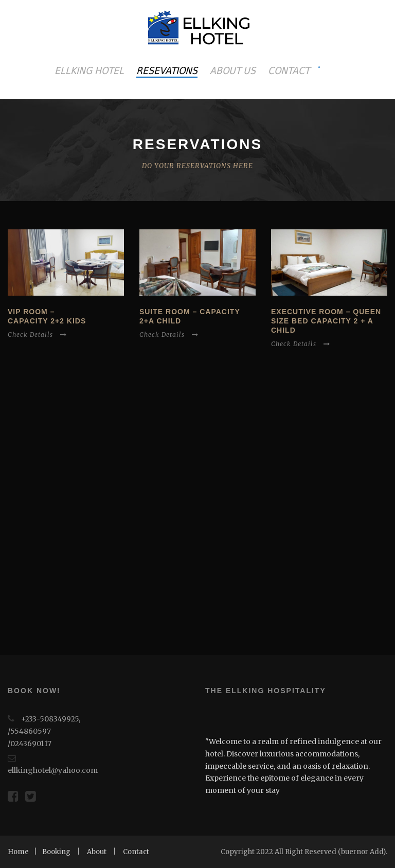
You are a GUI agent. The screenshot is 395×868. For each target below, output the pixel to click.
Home (18, 852)
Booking (56, 852)
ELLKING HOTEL (89, 70)
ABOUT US (233, 70)
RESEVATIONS (167, 70)
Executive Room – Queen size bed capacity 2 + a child (326, 321)
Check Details (37, 334)
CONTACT (289, 70)
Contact (136, 852)
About (97, 852)
